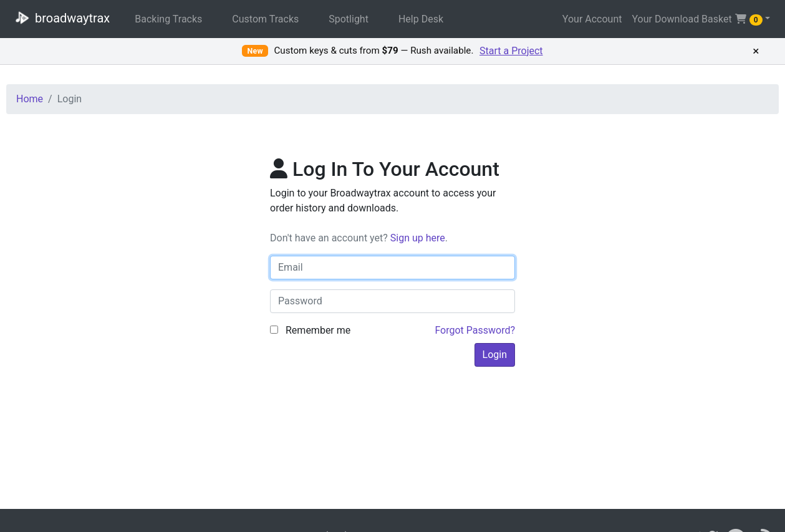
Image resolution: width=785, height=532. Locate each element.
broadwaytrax (60, 17)
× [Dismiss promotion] (756, 51)
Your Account (592, 19)
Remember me (310, 330)
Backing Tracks (168, 19)
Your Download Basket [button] (697, 19)
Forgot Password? (475, 330)
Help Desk (421, 19)
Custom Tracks (265, 19)
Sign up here (418, 238)
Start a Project (511, 51)
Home (30, 99)
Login (495, 355)
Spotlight (349, 19)
